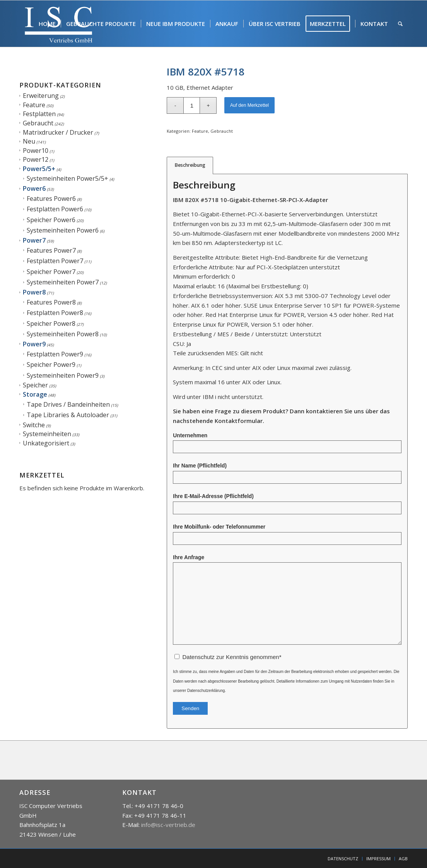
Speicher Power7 (51, 272)
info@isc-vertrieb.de (168, 825)
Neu (29, 141)
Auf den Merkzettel (249, 105)
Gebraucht (38, 123)
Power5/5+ (39, 169)
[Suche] (400, 24)
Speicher (35, 385)
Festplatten (39, 114)
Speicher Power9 (51, 365)
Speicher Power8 (51, 324)
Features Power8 (51, 302)
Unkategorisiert (46, 443)
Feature (34, 105)
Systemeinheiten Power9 (63, 375)
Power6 (34, 188)
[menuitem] (47, 24)
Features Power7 (51, 250)
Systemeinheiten (47, 434)
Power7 (34, 240)
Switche (34, 425)
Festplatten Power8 (55, 313)
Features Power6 (51, 199)
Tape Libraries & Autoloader (68, 415)
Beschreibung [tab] (190, 165)
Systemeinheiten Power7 (63, 282)
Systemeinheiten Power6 (63, 230)
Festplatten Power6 (55, 209)
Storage (35, 394)
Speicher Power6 (51, 220)
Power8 (34, 292)
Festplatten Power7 (55, 261)
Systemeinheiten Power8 (63, 334)
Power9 (34, 344)
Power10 (36, 151)
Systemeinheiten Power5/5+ (67, 178)
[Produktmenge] (192, 105)
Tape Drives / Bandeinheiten (68, 404)
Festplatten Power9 (55, 354)
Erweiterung (41, 96)
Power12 (36, 159)
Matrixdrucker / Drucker (58, 132)
